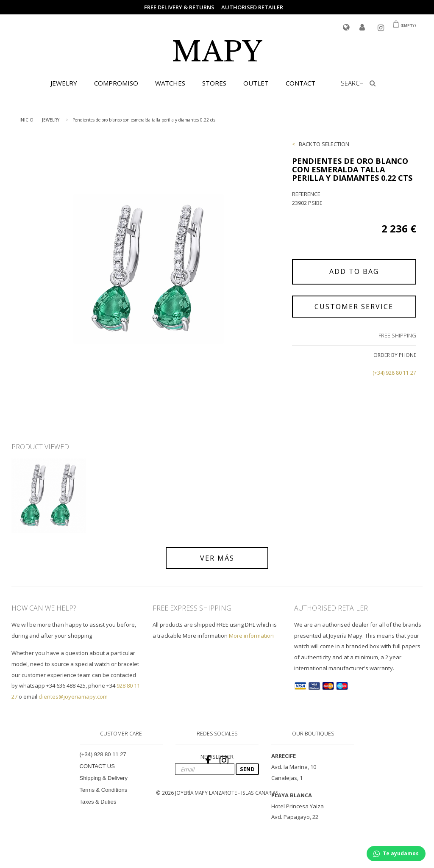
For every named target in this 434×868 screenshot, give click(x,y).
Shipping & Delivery (104, 778)
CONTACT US (97, 766)
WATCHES (170, 83)
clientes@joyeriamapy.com (73, 697)
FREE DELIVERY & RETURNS (179, 7)
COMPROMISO (116, 83)
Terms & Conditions (104, 790)
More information (251, 636)
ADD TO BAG (354, 271)
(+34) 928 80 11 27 (394, 373)
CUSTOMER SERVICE (354, 307)
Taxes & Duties (98, 802)
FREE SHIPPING (397, 335)
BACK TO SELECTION (324, 144)
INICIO (26, 120)
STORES (214, 83)
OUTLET (256, 83)
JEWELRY (64, 83)
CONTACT (300, 83)
